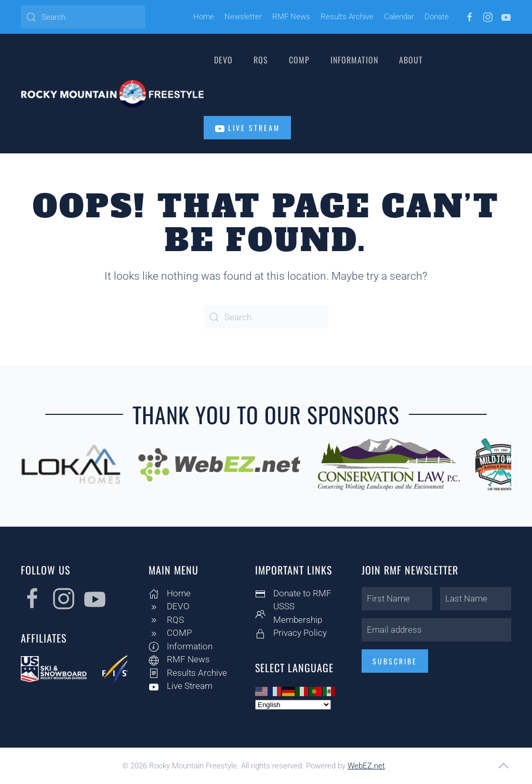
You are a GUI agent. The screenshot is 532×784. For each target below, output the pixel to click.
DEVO (223, 60)
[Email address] (434, 630)
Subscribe (393, 661)
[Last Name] (474, 599)
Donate (437, 17)
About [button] (411, 60)
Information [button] (354, 60)
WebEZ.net (366, 766)
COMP (299, 60)
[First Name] (395, 599)
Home (204, 17)
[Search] (83, 17)
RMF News (291, 17)
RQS (261, 60)
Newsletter (243, 17)
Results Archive (347, 17)
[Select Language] (291, 705)
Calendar (399, 17)
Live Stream (247, 128)
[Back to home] (112, 94)
